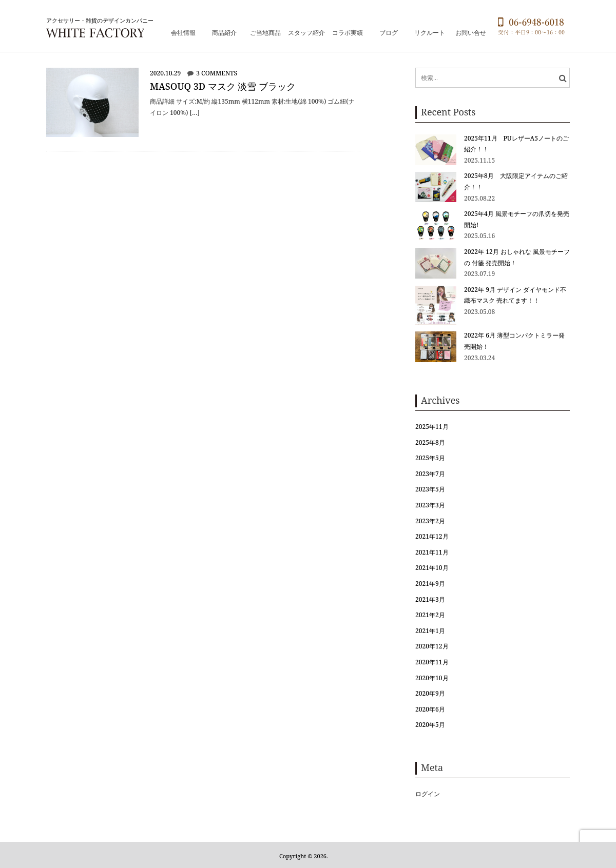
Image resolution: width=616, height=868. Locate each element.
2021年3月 (430, 599)
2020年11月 (432, 662)
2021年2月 (430, 615)
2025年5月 (430, 458)
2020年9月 (430, 693)
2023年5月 (430, 489)
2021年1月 (430, 631)
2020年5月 (430, 725)
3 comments (217, 73)
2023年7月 (430, 474)
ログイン (428, 794)
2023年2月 (430, 521)
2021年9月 (430, 584)
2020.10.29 (165, 73)
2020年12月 (432, 646)
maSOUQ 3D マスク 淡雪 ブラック (223, 86)
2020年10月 (432, 678)
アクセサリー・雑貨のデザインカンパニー (100, 20)
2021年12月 (432, 536)
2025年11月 (432, 427)
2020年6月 (430, 709)
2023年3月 (430, 505)
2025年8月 (430, 442)
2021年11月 (432, 552)
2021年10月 (432, 568)
